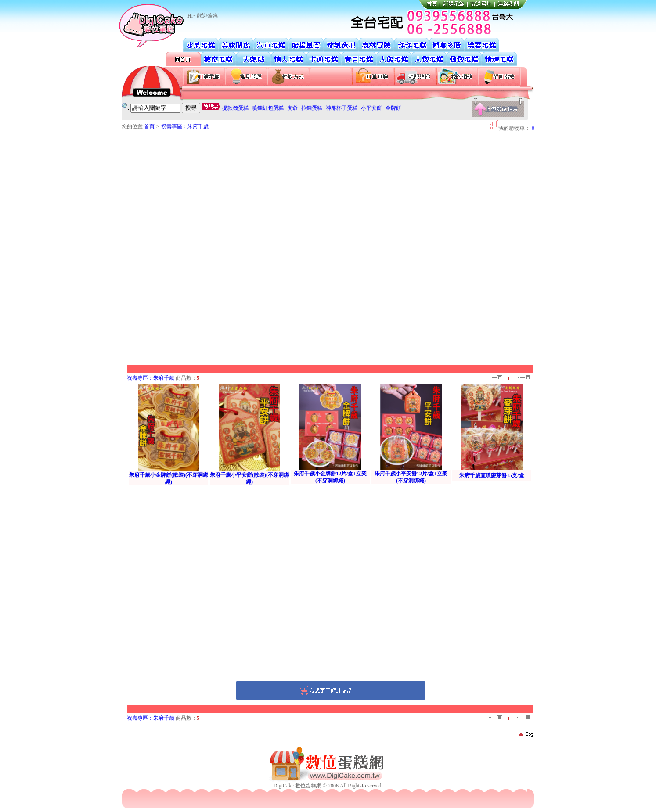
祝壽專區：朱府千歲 (185, 126)
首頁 (149, 126)
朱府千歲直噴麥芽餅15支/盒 (492, 475)
